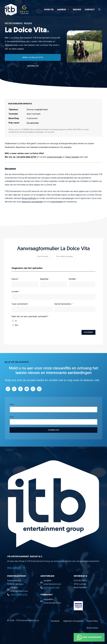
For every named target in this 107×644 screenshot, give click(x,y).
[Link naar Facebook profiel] (20, 389)
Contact (90, 10)
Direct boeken (72, 157)
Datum (15, 279)
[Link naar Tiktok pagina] (8, 389)
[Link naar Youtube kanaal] (27, 389)
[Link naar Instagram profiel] (14, 389)
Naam (12, 404)
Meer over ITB (14, 568)
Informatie (33, 66)
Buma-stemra (92, 628)
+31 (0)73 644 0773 (26, 157)
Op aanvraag (33, 123)
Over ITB (49, 10)
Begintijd (44, 279)
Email (12, 417)
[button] (99, 10)
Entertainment (14, 23)
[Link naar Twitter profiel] (33, 389)
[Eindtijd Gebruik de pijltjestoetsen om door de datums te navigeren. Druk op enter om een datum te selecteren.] (82, 284)
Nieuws (77, 10)
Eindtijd (72, 279)
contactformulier (54, 157)
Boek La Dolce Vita (33, 57)
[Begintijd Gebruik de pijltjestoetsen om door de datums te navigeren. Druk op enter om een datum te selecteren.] (53, 284)
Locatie (15, 291)
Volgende (88, 332)
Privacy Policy (92, 621)
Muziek (28, 23)
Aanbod (64, 10)
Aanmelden (54, 430)
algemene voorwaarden (32, 202)
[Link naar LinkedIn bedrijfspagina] (39, 389)
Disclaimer (55, 621)
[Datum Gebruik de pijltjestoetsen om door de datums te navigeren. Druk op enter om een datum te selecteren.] (25, 284)
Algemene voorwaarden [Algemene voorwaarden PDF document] (73, 621)
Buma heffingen (29, 198)
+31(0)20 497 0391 (52, 588)
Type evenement (20, 304)
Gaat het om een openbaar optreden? (30, 316)
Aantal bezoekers (63, 304)
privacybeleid (57, 202)
